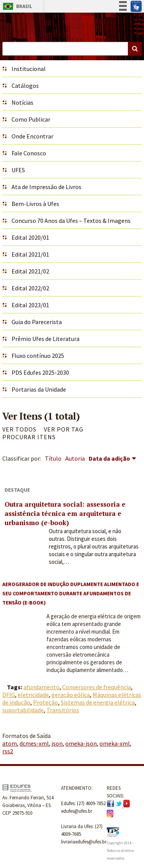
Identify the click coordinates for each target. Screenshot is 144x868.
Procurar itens (29, 437)
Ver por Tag (64, 429)
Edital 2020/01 (30, 237)
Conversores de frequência (97, 687)
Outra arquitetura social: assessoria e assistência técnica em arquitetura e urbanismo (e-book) (65, 513)
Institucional (29, 69)
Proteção (46, 702)
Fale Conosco (29, 153)
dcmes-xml (34, 743)
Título (53, 458)
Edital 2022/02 (30, 288)
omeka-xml (115, 743)
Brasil (16, 6)
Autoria (75, 458)
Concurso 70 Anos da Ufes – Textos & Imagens (71, 221)
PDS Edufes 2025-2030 (40, 372)
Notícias (22, 102)
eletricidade (33, 695)
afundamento (41, 687)
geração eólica (71, 695)
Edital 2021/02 (30, 271)
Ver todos (19, 429)
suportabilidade (23, 710)
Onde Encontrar (32, 136)
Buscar (135, 49)
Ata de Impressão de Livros (46, 187)
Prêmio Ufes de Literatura (46, 339)
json (57, 743)
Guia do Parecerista (37, 322)
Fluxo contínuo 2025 (38, 356)
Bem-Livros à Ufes (35, 204)
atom (10, 743)
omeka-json (81, 743)
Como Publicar (31, 119)
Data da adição (109, 458)
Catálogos (25, 86)
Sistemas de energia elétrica (98, 702)
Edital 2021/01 (30, 254)
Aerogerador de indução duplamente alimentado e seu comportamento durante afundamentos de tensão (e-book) (71, 593)
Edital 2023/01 (30, 305)
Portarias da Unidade (39, 389)
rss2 (8, 751)
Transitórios (63, 710)
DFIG (9, 695)
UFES (18, 170)
